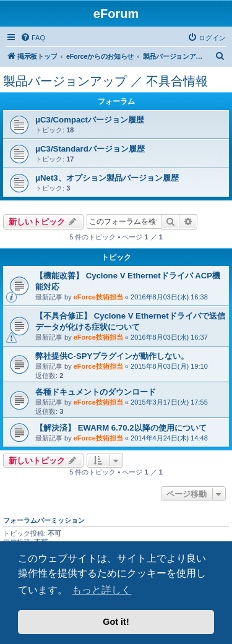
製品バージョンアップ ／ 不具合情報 (105, 81)
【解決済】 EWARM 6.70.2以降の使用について (121, 428)
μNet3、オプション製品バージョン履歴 (107, 178)
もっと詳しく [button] (101, 590)
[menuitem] (33, 38)
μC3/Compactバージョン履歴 (90, 120)
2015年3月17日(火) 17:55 (169, 402)
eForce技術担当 (98, 297)
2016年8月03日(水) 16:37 (169, 337)
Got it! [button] (116, 622)
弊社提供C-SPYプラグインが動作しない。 (112, 356)
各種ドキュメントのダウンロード (96, 392)
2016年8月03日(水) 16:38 (169, 297)
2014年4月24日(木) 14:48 (169, 438)
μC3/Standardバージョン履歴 (90, 149)
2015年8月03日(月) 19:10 (169, 366)
